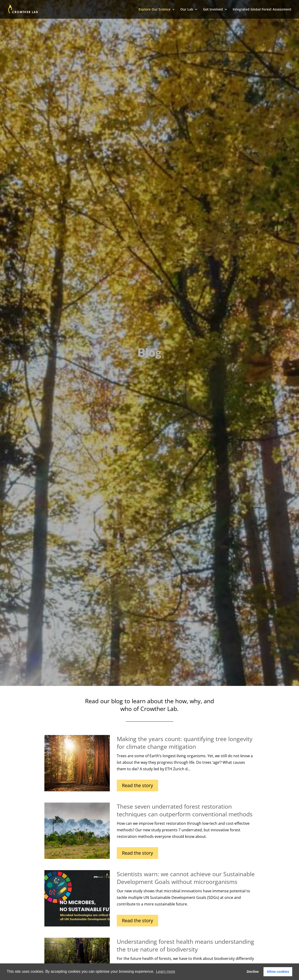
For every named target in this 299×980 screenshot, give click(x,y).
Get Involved (213, 10)
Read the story (137, 785)
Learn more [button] (166, 971)
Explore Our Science (155, 10)
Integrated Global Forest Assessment (262, 10)
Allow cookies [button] (278, 972)
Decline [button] (253, 972)
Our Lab (187, 10)
